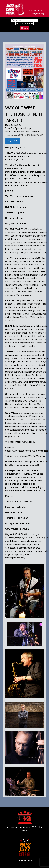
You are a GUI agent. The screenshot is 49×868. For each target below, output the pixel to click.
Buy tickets (13, 141)
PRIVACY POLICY (25, 861)
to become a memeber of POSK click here (25, 829)
